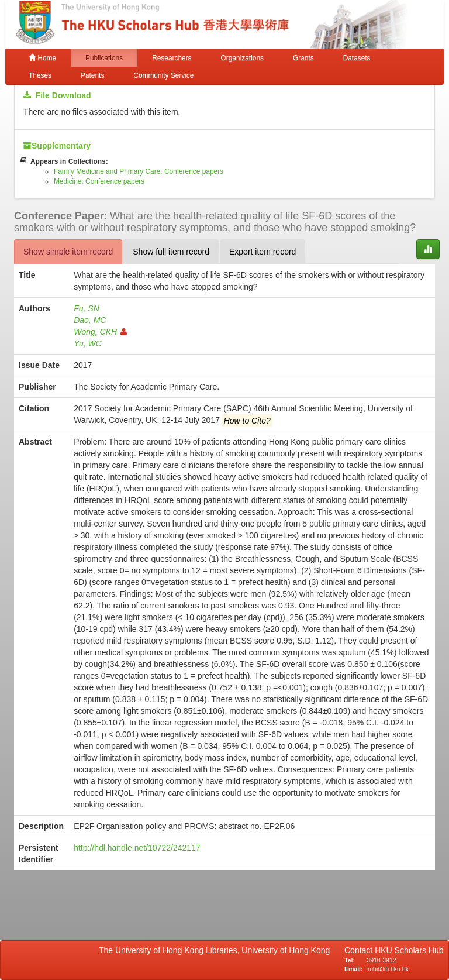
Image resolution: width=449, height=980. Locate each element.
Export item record (263, 252)
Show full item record (171, 252)
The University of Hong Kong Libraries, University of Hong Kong (217, 950)
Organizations (242, 58)
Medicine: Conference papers (99, 181)
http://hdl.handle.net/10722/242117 (137, 848)
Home (42, 58)
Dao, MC (90, 320)
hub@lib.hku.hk (387, 969)
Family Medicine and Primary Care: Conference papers (139, 171)
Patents (92, 75)
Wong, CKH (100, 332)
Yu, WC (88, 343)
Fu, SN (87, 308)
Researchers (172, 58)
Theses (40, 75)
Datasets (357, 58)
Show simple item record (68, 252)
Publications (104, 58)
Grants (303, 58)
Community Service (163, 75)
